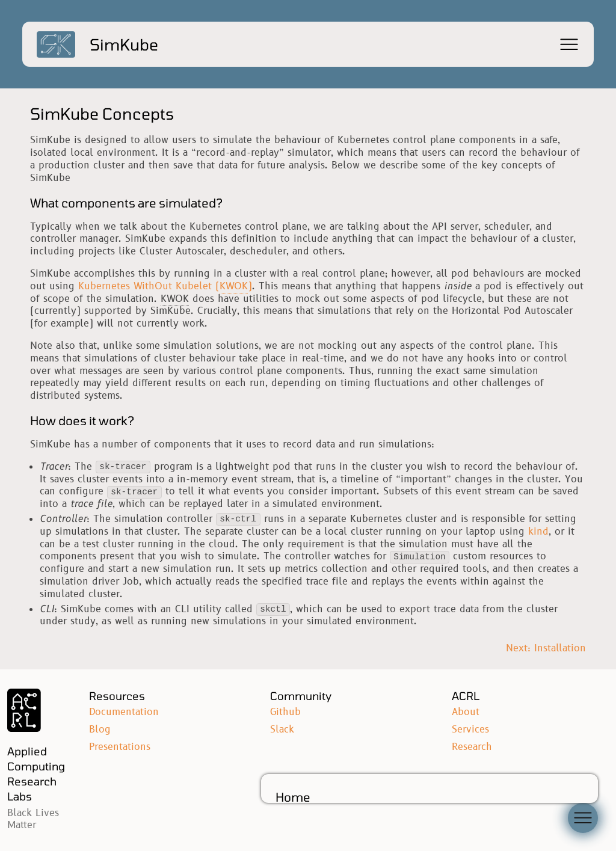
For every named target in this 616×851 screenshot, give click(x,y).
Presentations (120, 747)
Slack (282, 730)
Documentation (124, 712)
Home (293, 797)
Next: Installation (546, 649)
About (466, 712)
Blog (100, 730)
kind (538, 532)
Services (470, 730)
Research (472, 747)
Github (285, 712)
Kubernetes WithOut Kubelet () (165, 287)
